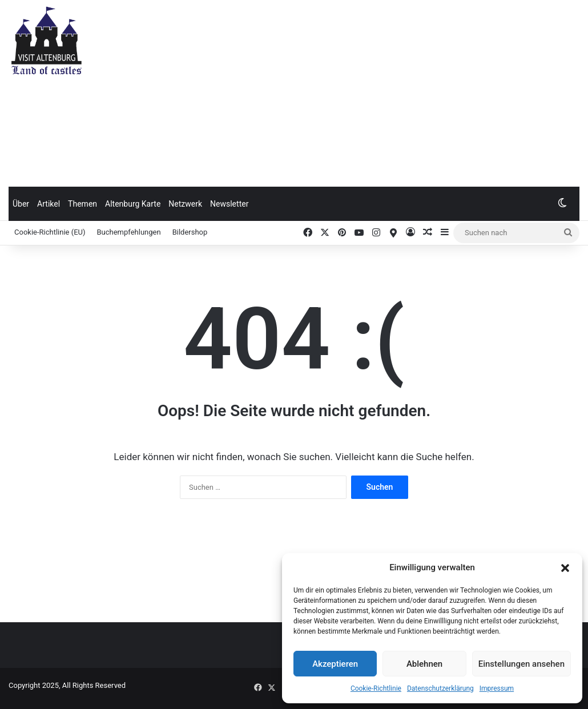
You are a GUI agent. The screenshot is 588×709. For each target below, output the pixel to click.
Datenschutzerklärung (440, 688)
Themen (82, 204)
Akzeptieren (335, 664)
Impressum (497, 688)
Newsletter (229, 204)
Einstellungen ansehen (521, 664)
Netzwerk (185, 204)
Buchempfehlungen (129, 232)
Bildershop (190, 232)
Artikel (49, 204)
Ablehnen (424, 664)
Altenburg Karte (133, 204)
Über (21, 204)
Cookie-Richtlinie (376, 688)
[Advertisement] (396, 91)
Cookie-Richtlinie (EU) (50, 232)
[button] (565, 568)
